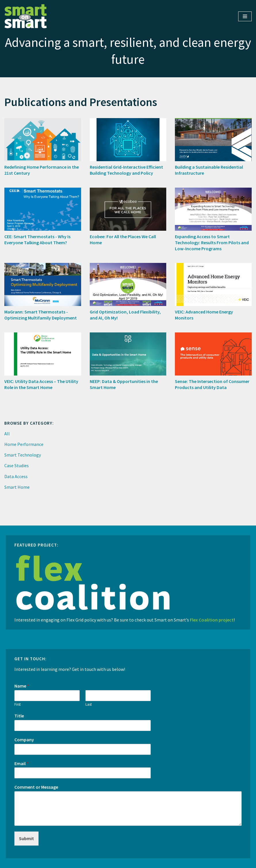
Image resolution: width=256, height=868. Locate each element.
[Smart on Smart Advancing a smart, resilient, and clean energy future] (26, 16)
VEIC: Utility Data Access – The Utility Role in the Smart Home (41, 384)
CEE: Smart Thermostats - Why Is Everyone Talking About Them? (37, 239)
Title (19, 716)
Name (22, 686)
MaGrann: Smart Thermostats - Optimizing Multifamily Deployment (41, 315)
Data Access (16, 476)
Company (24, 740)
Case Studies (17, 465)
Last (89, 705)
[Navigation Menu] (245, 16)
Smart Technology (23, 455)
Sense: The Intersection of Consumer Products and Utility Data (212, 384)
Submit (26, 838)
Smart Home (17, 487)
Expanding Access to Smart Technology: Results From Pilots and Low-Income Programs (212, 242)
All (7, 434)
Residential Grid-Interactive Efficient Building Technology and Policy (126, 170)
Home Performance (24, 444)
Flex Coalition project (212, 620)
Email (21, 763)
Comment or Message (36, 787)
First (18, 705)
